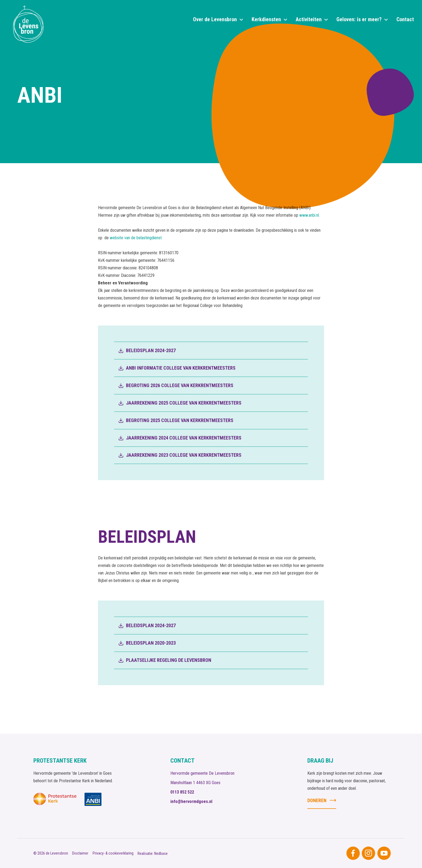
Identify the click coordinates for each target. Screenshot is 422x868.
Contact (405, 19)
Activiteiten (309, 19)
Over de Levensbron (215, 19)
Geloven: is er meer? (359, 19)
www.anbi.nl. (310, 215)
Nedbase (161, 853)
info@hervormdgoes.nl (191, 801)
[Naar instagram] (368, 853)
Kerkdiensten (266, 19)
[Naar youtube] (384, 853)
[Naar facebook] (353, 853)
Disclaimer (80, 853)
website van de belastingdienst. (136, 238)
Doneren (317, 800)
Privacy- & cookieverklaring (113, 853)
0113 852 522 (182, 792)
